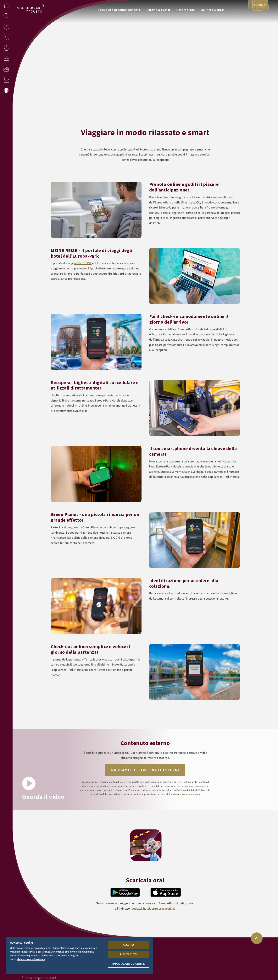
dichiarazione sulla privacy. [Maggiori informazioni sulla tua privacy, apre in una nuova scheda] (31, 959)
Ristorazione (185, 10)
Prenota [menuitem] (260, 6)
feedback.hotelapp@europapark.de (153, 909)
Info (234, 10)
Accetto (128, 945)
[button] (6, 5)
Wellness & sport (213, 10)
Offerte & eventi (158, 10)
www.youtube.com (190, 794)
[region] (80, 955)
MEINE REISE (83, 263)
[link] (257, 938)
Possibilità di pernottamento (119, 10)
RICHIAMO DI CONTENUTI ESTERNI (145, 770)
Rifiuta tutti (128, 954)
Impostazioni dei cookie (129, 964)
